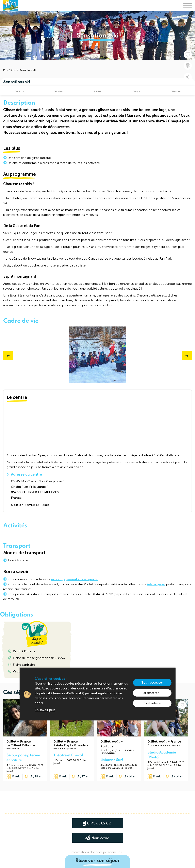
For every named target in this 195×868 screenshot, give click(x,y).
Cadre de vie (59, 91)
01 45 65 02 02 (99, 824)
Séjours (13, 70)
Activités (97, 91)
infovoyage (156, 584)
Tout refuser (152, 703)
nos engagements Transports (74, 579)
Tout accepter (152, 682)
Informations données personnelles (96, 852)
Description (19, 91)
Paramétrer (150, 693)
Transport (137, 91)
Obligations (176, 91)
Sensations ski (28, 70)
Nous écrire (100, 838)
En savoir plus (45, 710)
